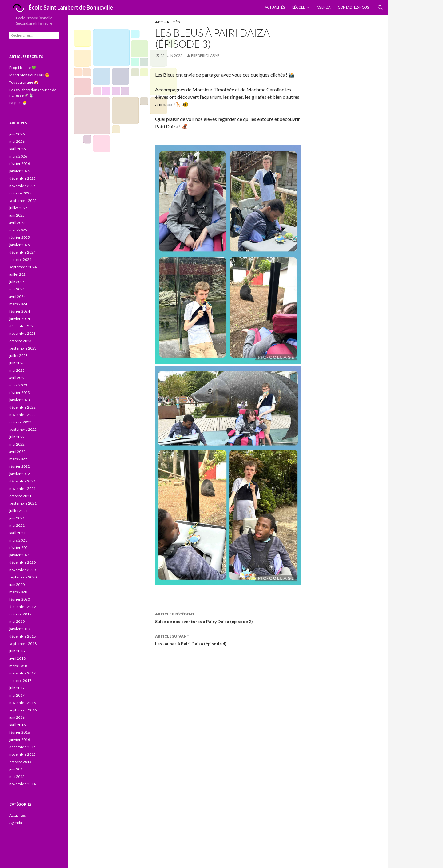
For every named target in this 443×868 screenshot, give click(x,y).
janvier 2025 (20, 245)
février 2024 (20, 311)
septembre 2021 (23, 503)
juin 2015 (17, 769)
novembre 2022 (22, 415)
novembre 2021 (22, 488)
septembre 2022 (23, 429)
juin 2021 (17, 518)
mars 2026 (18, 156)
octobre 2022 (20, 422)
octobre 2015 (20, 762)
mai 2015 (17, 776)
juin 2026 (17, 134)
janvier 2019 (20, 629)
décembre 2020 (22, 562)
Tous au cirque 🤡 (24, 82)
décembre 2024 (22, 252)
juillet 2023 (18, 356)
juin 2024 (17, 282)
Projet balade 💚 (23, 68)
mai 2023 (17, 370)
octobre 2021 (20, 496)
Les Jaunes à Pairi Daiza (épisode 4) (228, 639)
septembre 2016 (23, 710)
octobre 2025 (20, 193)
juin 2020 (17, 584)
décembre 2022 (22, 407)
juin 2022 (17, 437)
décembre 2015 (22, 747)
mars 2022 (18, 459)
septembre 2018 (23, 644)
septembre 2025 (23, 200)
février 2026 (20, 164)
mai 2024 (17, 289)
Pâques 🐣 (18, 103)
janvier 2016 (20, 740)
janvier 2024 (20, 319)
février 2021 (20, 548)
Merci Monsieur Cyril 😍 (29, 75)
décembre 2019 (22, 607)
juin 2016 (17, 717)
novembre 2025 (22, 186)
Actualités (275, 7)
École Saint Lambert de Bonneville (61, 8)
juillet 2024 (18, 274)
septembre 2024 (23, 267)
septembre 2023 (23, 348)
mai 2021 (17, 525)
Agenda (323, 7)
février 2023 (20, 392)
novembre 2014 (22, 784)
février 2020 (20, 599)
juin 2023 (17, 363)
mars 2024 (18, 304)
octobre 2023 (20, 341)
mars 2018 (18, 666)
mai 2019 (17, 621)
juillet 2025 (18, 208)
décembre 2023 (22, 326)
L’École (299, 7)
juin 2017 (17, 688)
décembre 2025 (22, 178)
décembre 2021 (22, 481)
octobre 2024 (20, 260)
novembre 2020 (22, 570)
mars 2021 (18, 540)
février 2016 (20, 732)
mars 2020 (18, 592)
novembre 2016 (22, 703)
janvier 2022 (20, 474)
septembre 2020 (23, 577)
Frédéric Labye (205, 56)
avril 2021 (17, 533)
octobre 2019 (20, 614)
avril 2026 (17, 149)
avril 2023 (17, 378)
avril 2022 (17, 452)
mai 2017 (17, 695)
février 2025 (20, 237)
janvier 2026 (20, 171)
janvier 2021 (20, 555)
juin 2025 (17, 215)
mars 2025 (18, 230)
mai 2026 (17, 141)
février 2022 (20, 466)
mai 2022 (17, 444)
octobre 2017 (20, 680)
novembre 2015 (22, 754)
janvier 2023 (20, 400)
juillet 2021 (18, 511)
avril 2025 (17, 223)
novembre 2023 (22, 333)
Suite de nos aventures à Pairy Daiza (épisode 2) (228, 617)
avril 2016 (17, 725)
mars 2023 (18, 385)
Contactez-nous (353, 7)
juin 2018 (17, 651)
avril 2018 (17, 658)
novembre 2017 (22, 673)
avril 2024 (17, 296)
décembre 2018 (22, 636)
